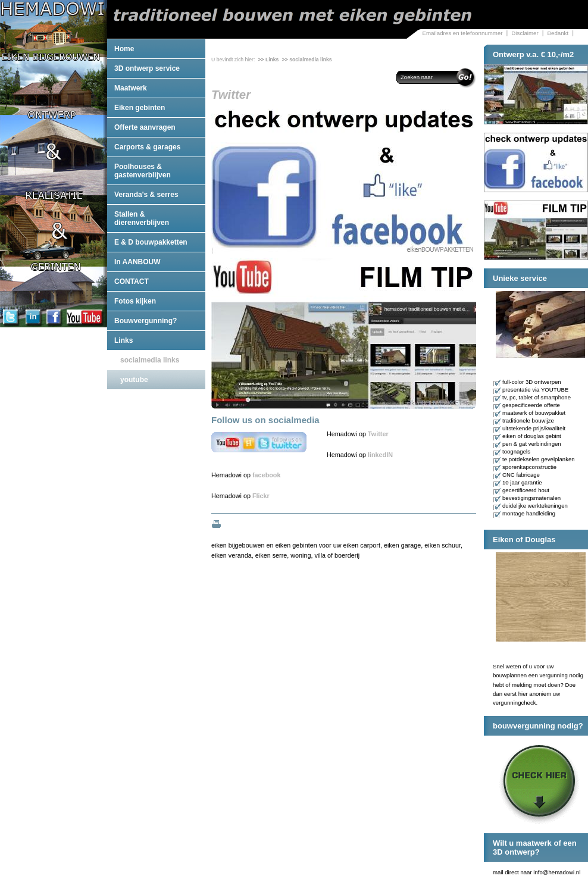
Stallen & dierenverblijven (142, 218)
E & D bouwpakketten (151, 242)
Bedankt (558, 33)
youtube (134, 380)
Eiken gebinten (140, 108)
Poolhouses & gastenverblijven (143, 171)
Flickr (261, 496)
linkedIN (380, 455)
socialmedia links (150, 360)
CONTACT (132, 282)
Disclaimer (525, 33)
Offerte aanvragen (145, 127)
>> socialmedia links (307, 60)
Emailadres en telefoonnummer (462, 33)
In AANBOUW (137, 262)
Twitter (378, 434)
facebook (266, 475)
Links (123, 340)
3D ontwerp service (147, 68)
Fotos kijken (135, 301)
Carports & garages (147, 147)
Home (124, 49)
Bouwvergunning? (146, 321)
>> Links (268, 60)
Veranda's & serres (146, 195)
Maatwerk (131, 88)
